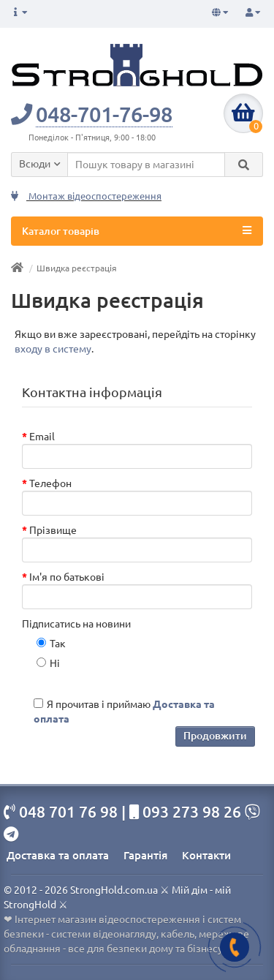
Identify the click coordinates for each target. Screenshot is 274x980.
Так (51, 644)
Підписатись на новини (76, 624)
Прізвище (53, 530)
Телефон (50, 483)
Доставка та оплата (58, 855)
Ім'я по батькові (67, 577)
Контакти (206, 855)
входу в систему (53, 349)
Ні (48, 663)
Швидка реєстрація (77, 268)
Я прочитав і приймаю (124, 712)
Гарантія (145, 855)
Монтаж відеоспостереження (86, 196)
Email (42, 437)
